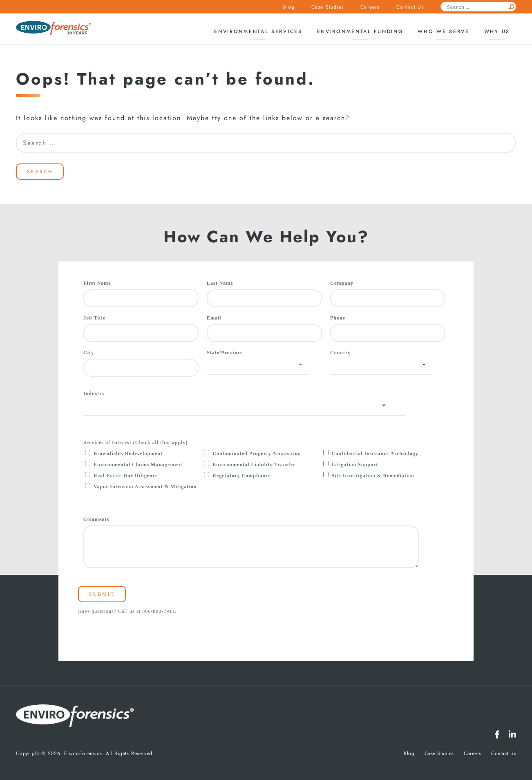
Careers (370, 7)
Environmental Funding (360, 31)
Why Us (497, 31)
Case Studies (328, 7)
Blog (289, 7)
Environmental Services (258, 31)
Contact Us (410, 7)
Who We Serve (443, 31)
